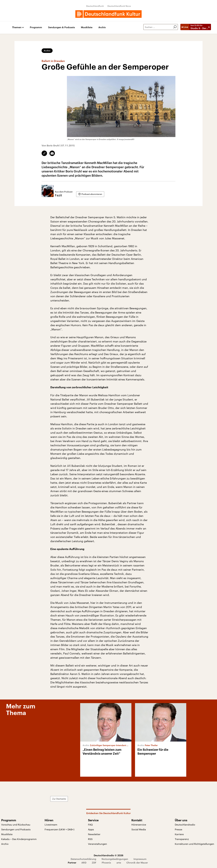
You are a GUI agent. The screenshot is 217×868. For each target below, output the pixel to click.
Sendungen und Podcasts (16, 829)
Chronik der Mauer (137, 862)
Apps (91, 829)
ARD (84, 862)
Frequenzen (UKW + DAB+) (59, 829)
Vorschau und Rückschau (16, 825)
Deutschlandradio (185, 825)
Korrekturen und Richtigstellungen (194, 844)
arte (119, 862)
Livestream (51, 825)
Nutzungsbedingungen (115, 859)
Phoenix (106, 862)
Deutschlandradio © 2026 (108, 855)
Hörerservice (139, 825)
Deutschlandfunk (95, 6)
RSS (90, 839)
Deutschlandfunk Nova (119, 6)
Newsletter (94, 834)
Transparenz (182, 839)
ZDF (94, 862)
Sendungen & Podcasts (61, 27)
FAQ (90, 825)
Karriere (179, 834)
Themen (17, 27)
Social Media (139, 829)
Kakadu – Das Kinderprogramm (19, 839)
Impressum (140, 859)
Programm (36, 27)
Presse (178, 829)
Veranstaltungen (97, 844)
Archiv (102, 27)
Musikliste (87, 27)
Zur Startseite (59, 799)
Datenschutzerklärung (83, 859)
